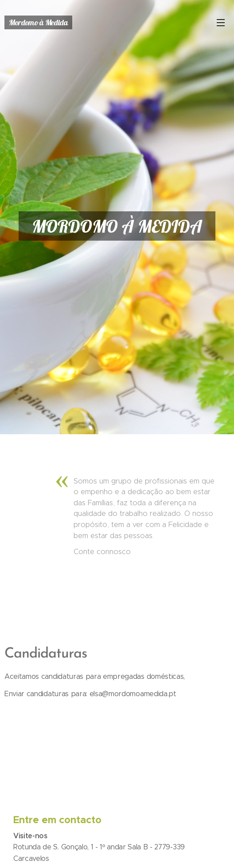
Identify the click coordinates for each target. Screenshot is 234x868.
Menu (221, 23)
